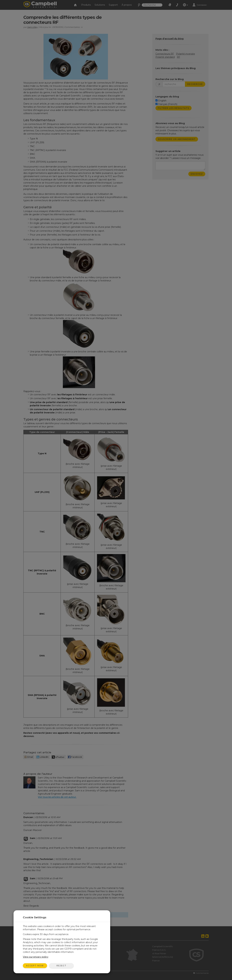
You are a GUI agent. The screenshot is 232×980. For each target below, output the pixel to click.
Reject (61, 966)
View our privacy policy (36, 957)
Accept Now (35, 966)
